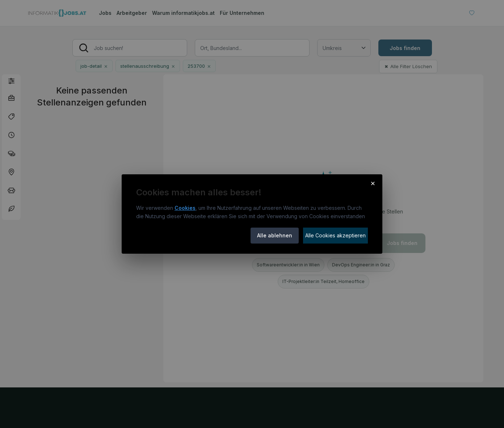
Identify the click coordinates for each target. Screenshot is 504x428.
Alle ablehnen (275, 235)
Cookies (185, 208)
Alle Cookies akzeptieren (335, 235)
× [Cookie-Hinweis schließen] (373, 183)
